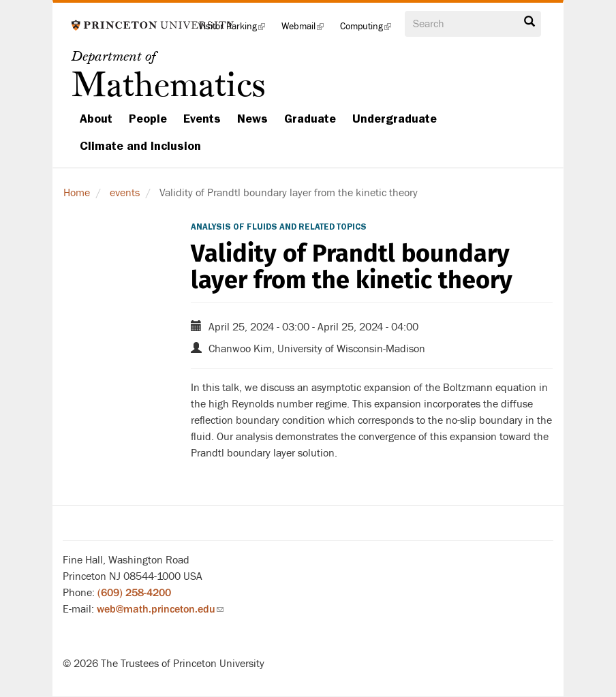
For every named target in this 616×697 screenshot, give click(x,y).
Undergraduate (395, 119)
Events (202, 119)
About (96, 119)
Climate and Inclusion (140, 146)
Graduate (310, 119)
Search (529, 22)
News (252, 119)
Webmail (307, 30)
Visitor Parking (236, 30)
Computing (370, 30)
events (125, 193)
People (148, 119)
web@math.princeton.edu (160, 609)
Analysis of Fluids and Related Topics (279, 227)
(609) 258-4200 (134, 593)
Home (77, 193)
